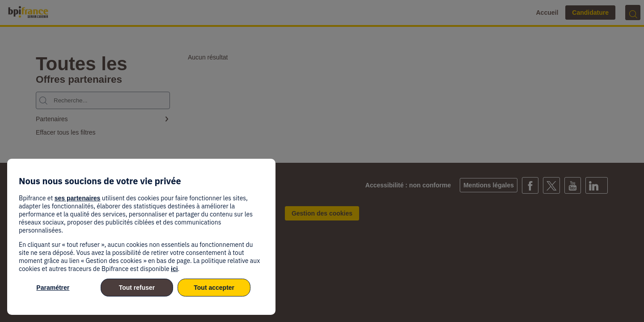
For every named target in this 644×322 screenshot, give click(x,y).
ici (174, 269)
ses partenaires (78, 198)
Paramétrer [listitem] (53, 288)
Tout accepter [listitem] (214, 288)
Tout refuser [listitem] (137, 288)
